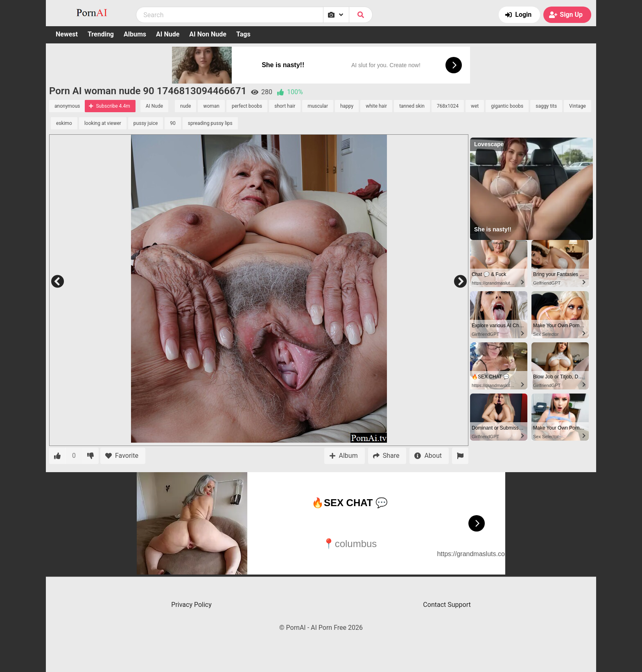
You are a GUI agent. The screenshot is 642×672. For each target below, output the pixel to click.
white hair (376, 106)
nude (185, 106)
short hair (285, 106)
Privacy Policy (191, 605)
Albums (135, 34)
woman (211, 106)
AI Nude (168, 34)
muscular (318, 106)
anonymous (67, 106)
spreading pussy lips (210, 123)
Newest (67, 34)
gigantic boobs (507, 106)
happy (347, 106)
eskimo (64, 123)
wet (475, 106)
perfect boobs (247, 106)
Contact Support (447, 605)
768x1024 (448, 106)
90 (173, 123)
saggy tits (546, 106)
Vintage (578, 106)
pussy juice (146, 123)
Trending (101, 34)
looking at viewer (103, 123)
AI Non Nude (208, 34)
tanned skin (412, 106)
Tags (243, 34)
